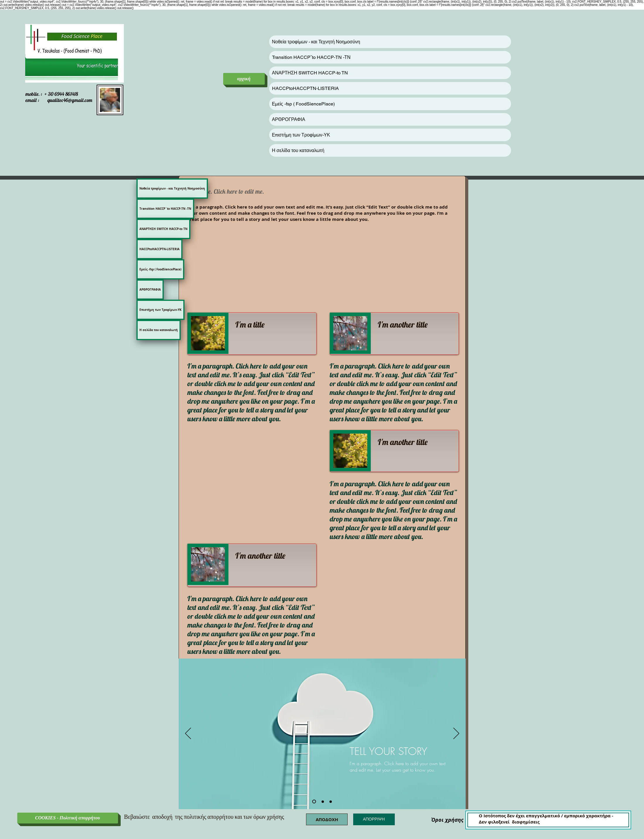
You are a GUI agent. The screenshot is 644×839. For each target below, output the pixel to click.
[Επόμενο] (456, 734)
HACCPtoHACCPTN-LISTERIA (305, 88)
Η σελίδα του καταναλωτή (298, 150)
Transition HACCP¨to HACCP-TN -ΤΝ (311, 57)
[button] (327, 819)
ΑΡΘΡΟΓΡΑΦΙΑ (289, 119)
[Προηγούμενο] (188, 734)
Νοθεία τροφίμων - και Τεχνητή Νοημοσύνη (316, 42)
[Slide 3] (331, 802)
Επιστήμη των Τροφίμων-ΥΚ (301, 135)
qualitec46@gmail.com (70, 100)
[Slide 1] (314, 802)
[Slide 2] (323, 802)
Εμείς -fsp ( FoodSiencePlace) (303, 104)
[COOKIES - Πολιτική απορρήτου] (68, 818)
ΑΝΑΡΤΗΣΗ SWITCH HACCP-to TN (310, 73)
